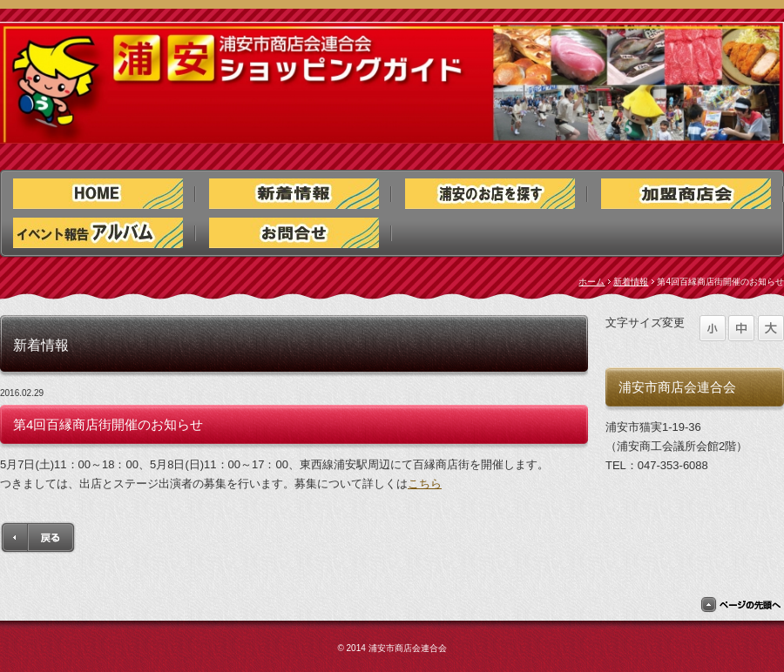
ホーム (591, 282)
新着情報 (631, 282)
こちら (425, 484)
